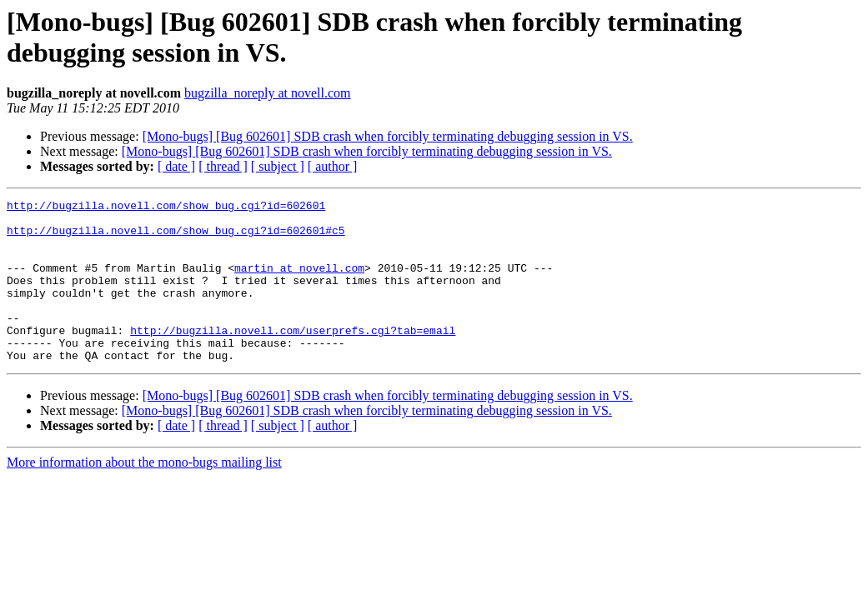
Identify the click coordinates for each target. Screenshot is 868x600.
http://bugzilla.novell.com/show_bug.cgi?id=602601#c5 (176, 237)
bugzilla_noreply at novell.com (268, 93)
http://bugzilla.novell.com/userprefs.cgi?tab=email (293, 357)
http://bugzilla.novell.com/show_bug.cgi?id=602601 (166, 207)
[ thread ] (223, 166)
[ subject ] (278, 166)
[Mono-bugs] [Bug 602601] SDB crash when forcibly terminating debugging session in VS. (388, 136)
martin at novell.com (299, 282)
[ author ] (333, 166)
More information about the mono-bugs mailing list (144, 495)
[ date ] (176, 166)
